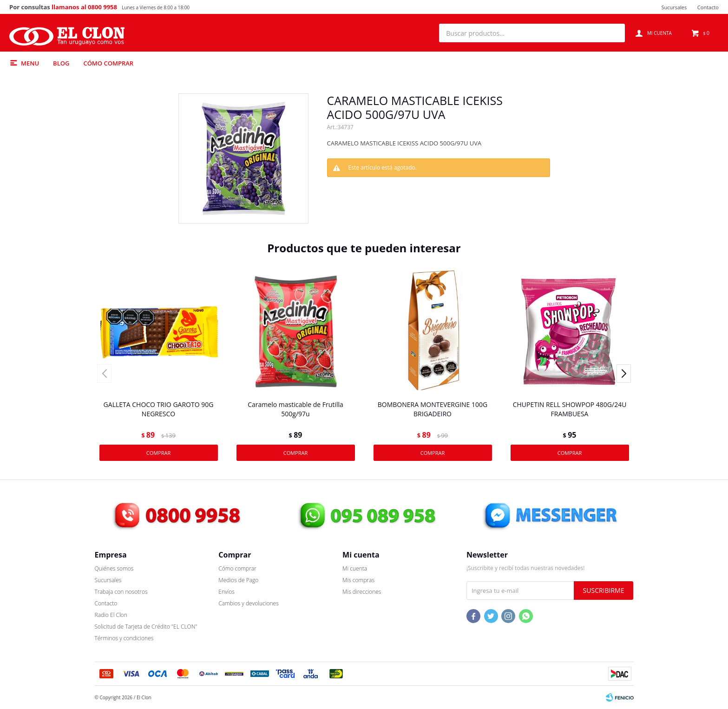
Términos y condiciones (124, 638)
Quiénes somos (114, 568)
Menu (30, 63)
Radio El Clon (111, 615)
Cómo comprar (108, 63)
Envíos (226, 592)
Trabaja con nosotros (121, 592)
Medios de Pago (238, 580)
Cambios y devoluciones (248, 603)
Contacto (708, 7)
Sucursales (674, 7)
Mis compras (358, 580)
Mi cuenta (355, 568)
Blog (61, 63)
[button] (613, 33)
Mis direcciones (362, 592)
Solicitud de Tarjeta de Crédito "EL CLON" (146, 627)
